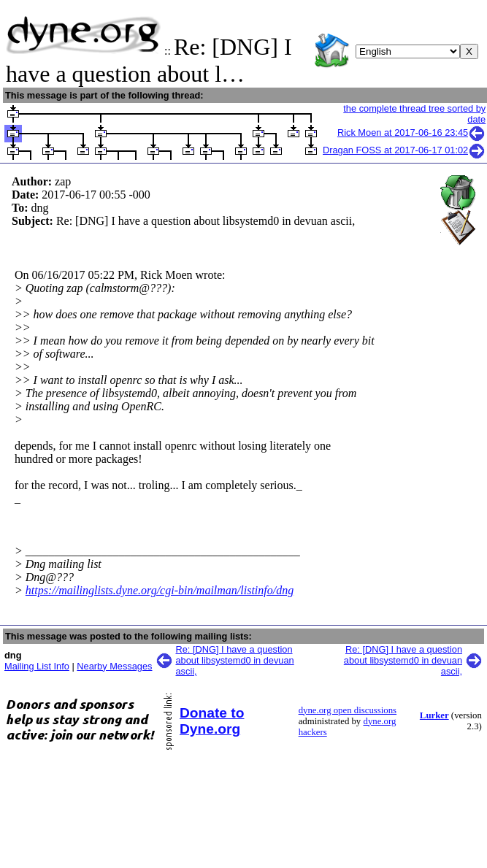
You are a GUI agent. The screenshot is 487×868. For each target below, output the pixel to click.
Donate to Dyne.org (212, 721)
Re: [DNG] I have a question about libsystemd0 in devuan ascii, (235, 660)
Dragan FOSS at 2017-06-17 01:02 (404, 150)
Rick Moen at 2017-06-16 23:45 (411, 132)
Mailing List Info (37, 666)
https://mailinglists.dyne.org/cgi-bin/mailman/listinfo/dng (160, 590)
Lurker (434, 715)
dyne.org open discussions (348, 710)
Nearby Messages (114, 666)
